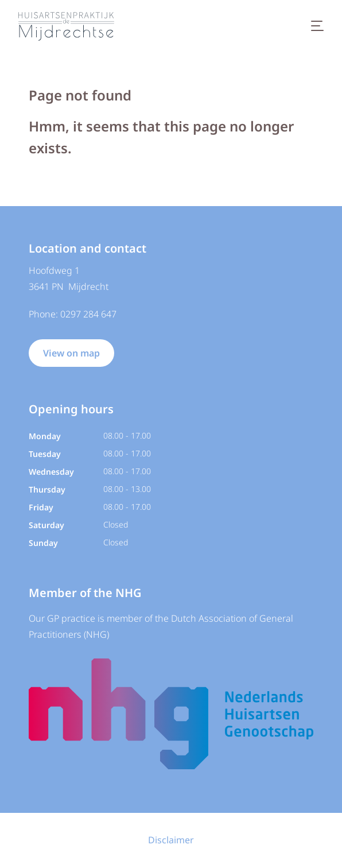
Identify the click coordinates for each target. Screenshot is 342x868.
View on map (71, 353)
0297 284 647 (88, 314)
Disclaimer (171, 840)
